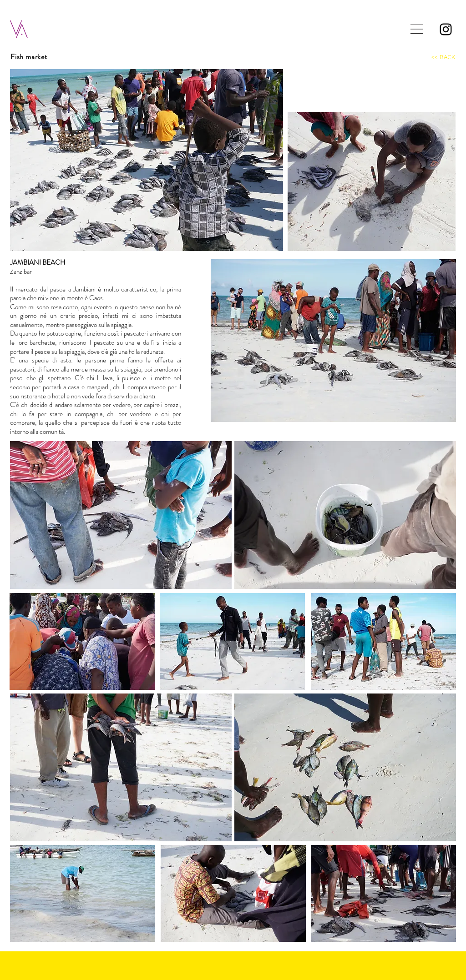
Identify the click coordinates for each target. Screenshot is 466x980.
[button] (417, 29)
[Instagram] (446, 29)
